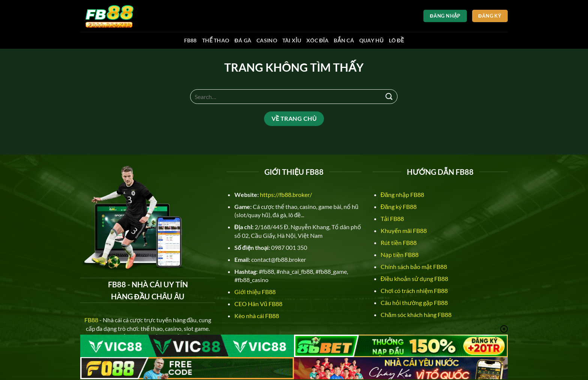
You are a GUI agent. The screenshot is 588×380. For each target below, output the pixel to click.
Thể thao (216, 40)
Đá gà (243, 40)
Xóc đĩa (317, 40)
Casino (267, 40)
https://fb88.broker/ (286, 195)
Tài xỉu (292, 40)
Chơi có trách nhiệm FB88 (414, 291)
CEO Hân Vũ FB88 (258, 304)
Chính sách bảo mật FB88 (414, 267)
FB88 (190, 40)
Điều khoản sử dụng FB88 (415, 279)
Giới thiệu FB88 (255, 292)
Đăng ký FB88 (399, 207)
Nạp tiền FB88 (400, 255)
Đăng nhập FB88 (402, 195)
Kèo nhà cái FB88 (257, 316)
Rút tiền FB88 (399, 243)
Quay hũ (371, 40)
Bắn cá (344, 40)
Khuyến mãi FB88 (404, 231)
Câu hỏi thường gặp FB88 (414, 303)
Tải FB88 (392, 219)
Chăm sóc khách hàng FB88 (416, 315)
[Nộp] (389, 97)
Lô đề (396, 40)
